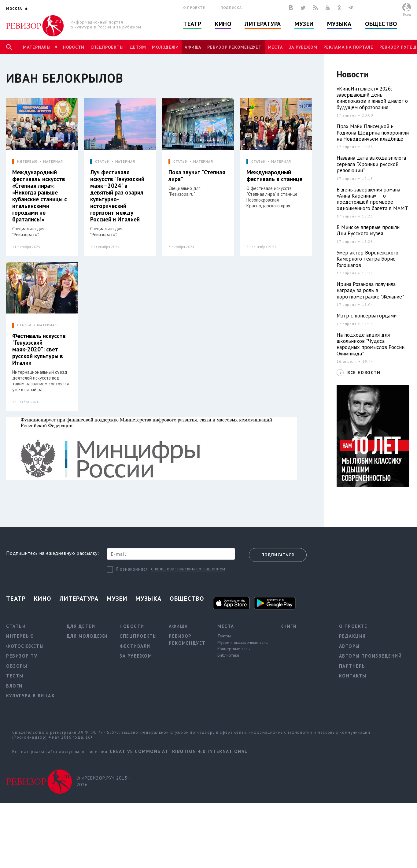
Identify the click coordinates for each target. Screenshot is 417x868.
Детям (138, 47)
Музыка (339, 24)
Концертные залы (234, 649)
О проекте (194, 7)
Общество (381, 24)
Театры (224, 636)
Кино (223, 24)
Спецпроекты (107, 47)
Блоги (14, 686)
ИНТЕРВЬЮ (27, 162)
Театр (192, 24)
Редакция (352, 636)
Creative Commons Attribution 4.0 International (179, 751)
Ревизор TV (22, 656)
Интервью (20, 636)
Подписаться (278, 555)
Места (275, 47)
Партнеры (353, 666)
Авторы (349, 646)
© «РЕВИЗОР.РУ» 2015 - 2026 (103, 781)
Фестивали (135, 646)
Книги (289, 626)
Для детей (81, 626)
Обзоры (17, 666)
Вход (407, 14)
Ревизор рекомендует (234, 47)
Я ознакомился (132, 569)
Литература (263, 24)
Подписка (231, 7)
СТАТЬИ (102, 162)
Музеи (304, 24)
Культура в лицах (30, 696)
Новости (74, 47)
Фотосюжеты (25, 646)
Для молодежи (87, 636)
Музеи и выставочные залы (243, 642)
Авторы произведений (371, 656)
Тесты (15, 676)
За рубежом (303, 47)
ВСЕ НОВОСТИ (364, 373)
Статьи (16, 626)
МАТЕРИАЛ (53, 162)
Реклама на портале (348, 47)
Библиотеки (228, 655)
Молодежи (165, 47)
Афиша (193, 47)
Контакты (353, 676)
